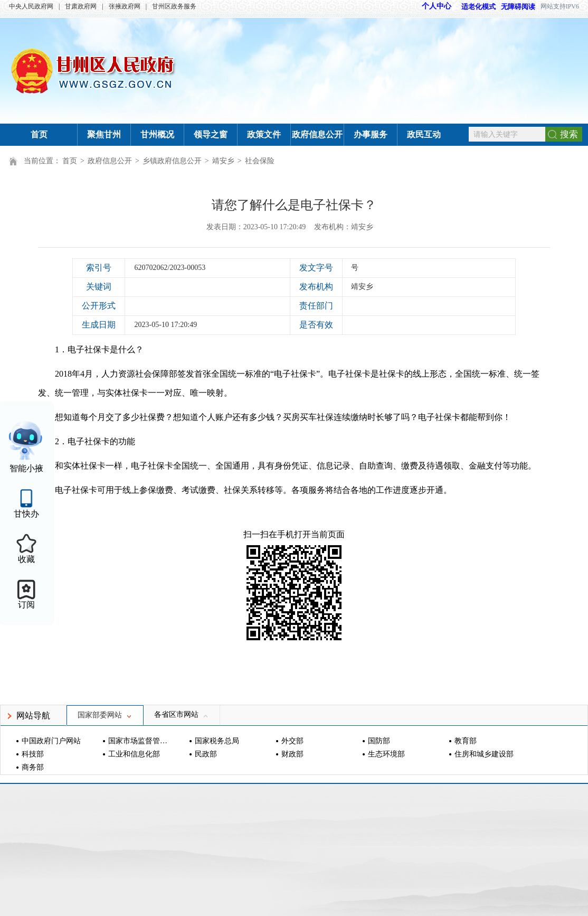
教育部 (466, 741)
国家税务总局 (217, 741)
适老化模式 (473, 7)
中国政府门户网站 (51, 741)
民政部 (206, 754)
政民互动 (424, 134)
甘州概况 (157, 134)
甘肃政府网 (81, 6)
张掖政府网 (125, 6)
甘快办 (26, 514)
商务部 (33, 767)
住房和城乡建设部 (484, 754)
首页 (39, 134)
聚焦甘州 (104, 134)
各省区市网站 (182, 714)
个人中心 (437, 6)
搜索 (569, 134)
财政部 (292, 754)
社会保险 (260, 161)
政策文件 (264, 134)
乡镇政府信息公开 (172, 161)
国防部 (379, 741)
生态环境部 (386, 754)
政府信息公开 (317, 134)
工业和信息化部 (134, 754)
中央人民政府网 (31, 6)
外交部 (292, 741)
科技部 (33, 754)
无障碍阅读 (518, 7)
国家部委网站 (105, 715)
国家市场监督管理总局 (139, 741)
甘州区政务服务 (174, 6)
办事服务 (371, 134)
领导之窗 (211, 134)
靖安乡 (223, 161)
